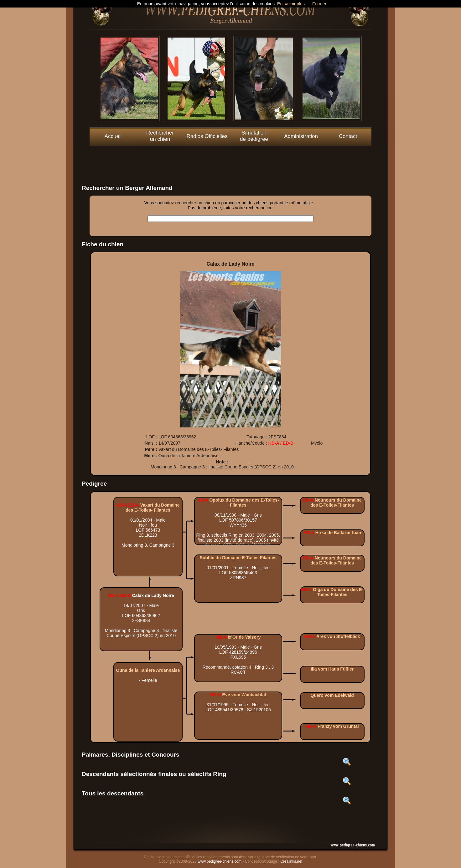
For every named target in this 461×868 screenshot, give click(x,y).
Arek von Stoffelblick (338, 636)
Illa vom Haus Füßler (332, 669)
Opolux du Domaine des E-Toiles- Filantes (244, 503)
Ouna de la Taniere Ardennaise (148, 670)
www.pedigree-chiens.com (220, 861)
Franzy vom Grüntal (338, 726)
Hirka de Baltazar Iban (338, 533)
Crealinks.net (291, 861)
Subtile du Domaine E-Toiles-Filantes (238, 558)
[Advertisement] (230, 160)
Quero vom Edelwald (332, 695)
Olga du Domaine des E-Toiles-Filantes (338, 592)
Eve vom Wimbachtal (244, 695)
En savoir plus (291, 4)
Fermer (319, 4)
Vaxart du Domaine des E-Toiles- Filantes (153, 508)
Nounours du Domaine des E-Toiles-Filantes (336, 503)
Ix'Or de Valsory (244, 637)
